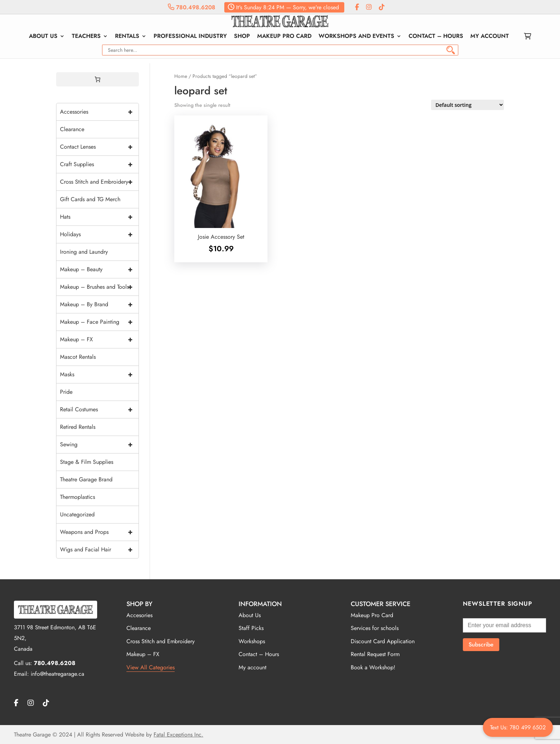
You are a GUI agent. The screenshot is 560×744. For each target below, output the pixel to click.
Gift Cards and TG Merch (90, 199)
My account (490, 37)
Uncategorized (77, 514)
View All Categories (151, 667)
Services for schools (375, 628)
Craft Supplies (99, 164)
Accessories (99, 112)
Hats (99, 217)
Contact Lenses (99, 147)
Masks (99, 375)
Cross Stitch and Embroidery (99, 182)
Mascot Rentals (78, 357)
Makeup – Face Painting (99, 322)
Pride (66, 392)
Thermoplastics (77, 497)
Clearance (72, 129)
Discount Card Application (383, 641)
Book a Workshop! (373, 667)
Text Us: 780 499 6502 (518, 727)
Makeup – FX (99, 339)
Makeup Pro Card (284, 37)
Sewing (99, 445)
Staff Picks (251, 628)
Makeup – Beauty (99, 269)
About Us (43, 37)
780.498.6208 (192, 7)
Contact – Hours (436, 37)
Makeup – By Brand (99, 304)
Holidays (99, 234)
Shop (242, 37)
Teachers (86, 37)
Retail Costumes (99, 410)
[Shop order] (467, 105)
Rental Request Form (375, 654)
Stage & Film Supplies (87, 462)
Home (181, 76)
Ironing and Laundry (84, 252)
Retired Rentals (78, 427)
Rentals (127, 37)
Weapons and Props (99, 532)
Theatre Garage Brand (86, 479)
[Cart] (97, 79)
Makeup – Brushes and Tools (99, 287)
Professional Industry (190, 37)
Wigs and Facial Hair (99, 550)
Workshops (252, 641)
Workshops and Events (356, 37)
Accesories (139, 615)
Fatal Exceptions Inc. (178, 735)
